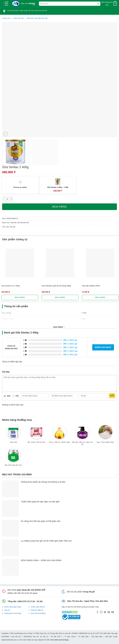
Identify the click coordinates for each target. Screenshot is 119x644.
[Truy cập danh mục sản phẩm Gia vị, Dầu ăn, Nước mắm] (60, 435)
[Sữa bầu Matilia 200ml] (100, 263)
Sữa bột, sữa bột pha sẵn (37, 18)
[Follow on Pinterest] (109, 612)
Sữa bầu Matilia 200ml (91, 286)
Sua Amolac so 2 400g (11, 286)
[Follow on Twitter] (105, 612)
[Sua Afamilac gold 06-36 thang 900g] (60, 263)
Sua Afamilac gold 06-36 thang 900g (56, 286)
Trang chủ (6, 18)
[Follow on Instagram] (101, 612)
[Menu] (6, 3)
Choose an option (20, 187)
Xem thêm (59, 327)
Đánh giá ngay (103, 347)
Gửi (112, 396)
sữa (7, 227)
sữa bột (12, 227)
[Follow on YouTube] (113, 612)
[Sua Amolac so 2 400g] (20, 263)
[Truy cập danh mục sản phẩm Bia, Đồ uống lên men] (14, 458)
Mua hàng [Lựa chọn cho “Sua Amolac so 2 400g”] (20, 297)
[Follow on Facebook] (97, 612)
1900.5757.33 (23, 601)
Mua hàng (59, 207)
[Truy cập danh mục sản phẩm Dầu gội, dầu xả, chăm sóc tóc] (82, 436)
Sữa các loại (19, 18)
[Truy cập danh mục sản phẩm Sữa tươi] (14, 435)
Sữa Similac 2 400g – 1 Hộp (58, 187)
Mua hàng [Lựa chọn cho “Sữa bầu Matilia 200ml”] (100, 297)
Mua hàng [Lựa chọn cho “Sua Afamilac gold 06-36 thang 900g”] (60, 297)
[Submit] (98, 4)
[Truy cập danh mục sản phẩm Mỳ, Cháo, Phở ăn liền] (37, 435)
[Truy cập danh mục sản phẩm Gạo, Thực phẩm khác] (105, 435)
